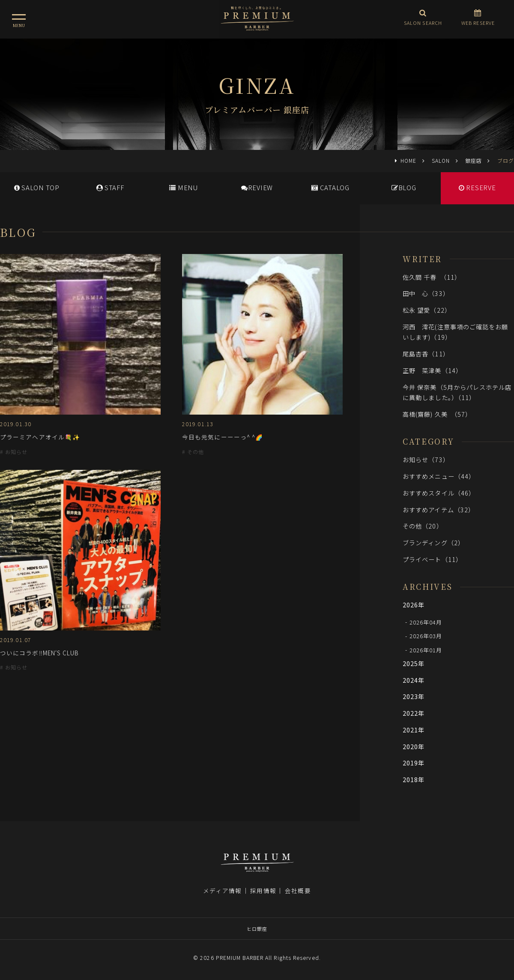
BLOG (404, 187)
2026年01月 (426, 650)
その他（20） (423, 526)
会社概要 (298, 890)
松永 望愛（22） (427, 310)
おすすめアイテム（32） (439, 509)
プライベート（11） (432, 559)
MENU (184, 187)
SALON (441, 160)
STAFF (110, 187)
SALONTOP (37, 187)
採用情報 (263, 890)
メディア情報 (222, 890)
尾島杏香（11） (426, 354)
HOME (408, 160)
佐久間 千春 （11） (432, 277)
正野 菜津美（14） (432, 370)
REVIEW (257, 187)
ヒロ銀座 (257, 929)
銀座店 (474, 160)
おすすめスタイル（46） (439, 493)
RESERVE (477, 187)
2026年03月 (426, 636)
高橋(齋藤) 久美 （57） (437, 414)
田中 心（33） (426, 293)
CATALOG (330, 187)
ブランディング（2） (433, 542)
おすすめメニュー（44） (439, 476)
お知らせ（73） (426, 459)
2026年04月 (426, 622)
